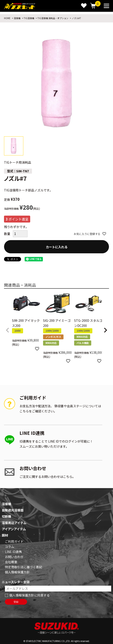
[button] (8, 330)
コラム (10, 547)
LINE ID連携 (13, 552)
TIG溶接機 (29, 18)
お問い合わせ (14, 557)
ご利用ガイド (14, 541)
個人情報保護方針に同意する (30, 595)
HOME (7, 18)
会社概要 (11, 562)
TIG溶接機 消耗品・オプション (53, 18)
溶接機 (17, 18)
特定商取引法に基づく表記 (24, 567)
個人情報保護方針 (17, 572)
